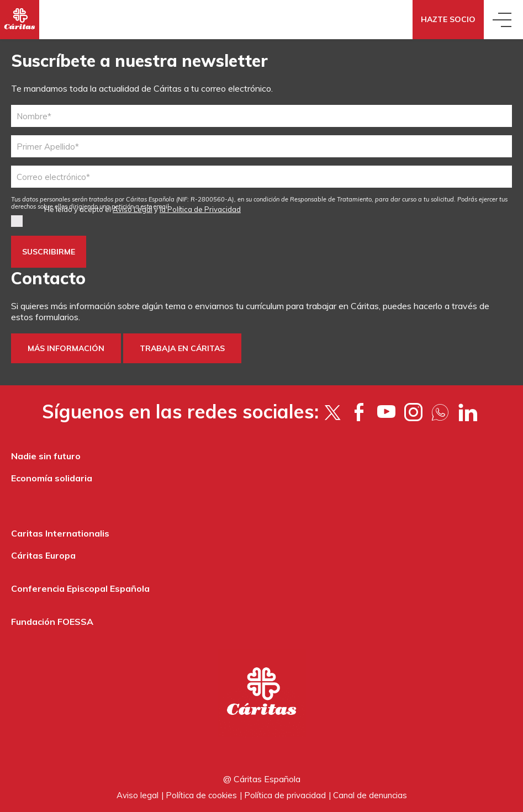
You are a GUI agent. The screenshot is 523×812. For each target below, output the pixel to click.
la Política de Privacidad (200, 209)
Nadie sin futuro (46, 456)
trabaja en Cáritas (182, 348)
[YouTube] (386, 412)
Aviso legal (138, 795)
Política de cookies (201, 795)
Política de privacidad (285, 795)
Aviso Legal (133, 209)
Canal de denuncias (370, 795)
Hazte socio (448, 19)
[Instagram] (413, 412)
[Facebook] (359, 412)
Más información (66, 348)
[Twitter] (332, 412)
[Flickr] (440, 412)
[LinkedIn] (467, 412)
